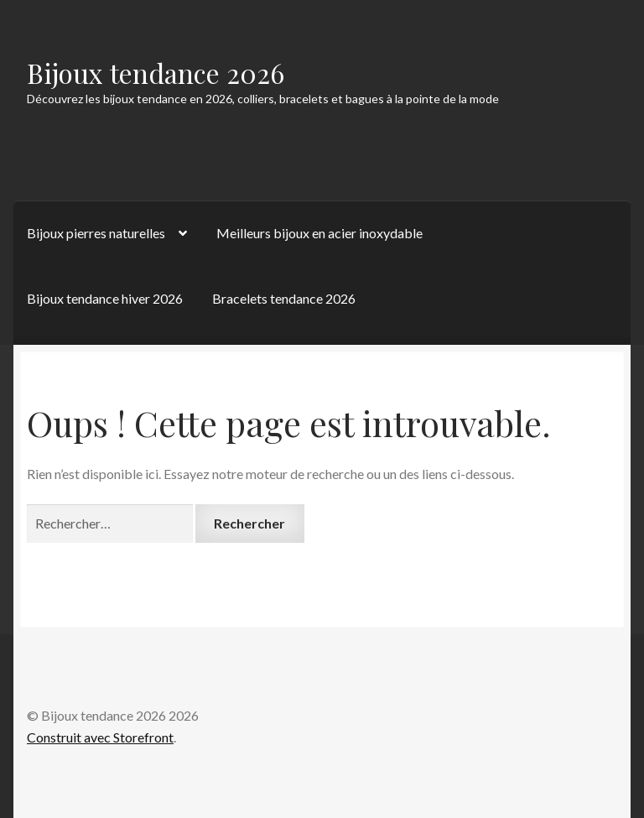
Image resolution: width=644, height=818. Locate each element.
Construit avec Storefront (100, 737)
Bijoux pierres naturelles (96, 233)
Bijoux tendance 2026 (156, 73)
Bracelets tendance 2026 (284, 298)
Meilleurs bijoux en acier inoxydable (319, 233)
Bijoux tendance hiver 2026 (105, 298)
